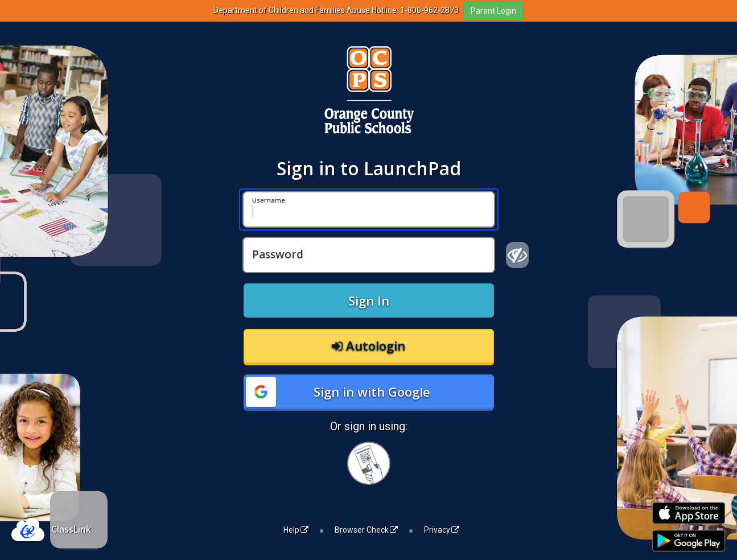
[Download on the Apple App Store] (689, 513)
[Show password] (518, 255)
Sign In (369, 300)
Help (296, 530)
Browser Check (366, 530)
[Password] (369, 255)
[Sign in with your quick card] (369, 463)
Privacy (442, 530)
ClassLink (71, 529)
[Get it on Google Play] (689, 541)
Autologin (368, 345)
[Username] (369, 209)
